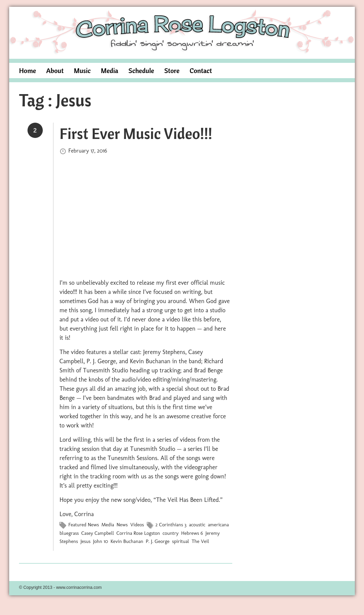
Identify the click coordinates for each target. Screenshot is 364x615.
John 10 (101, 541)
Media (110, 71)
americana (218, 525)
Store (172, 71)
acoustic (197, 525)
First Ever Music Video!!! (136, 133)
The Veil (200, 541)
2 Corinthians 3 (171, 525)
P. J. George (158, 541)
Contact (201, 71)
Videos (137, 525)
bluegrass (69, 533)
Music (82, 71)
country (171, 533)
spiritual (181, 541)
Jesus (86, 541)
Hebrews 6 (192, 533)
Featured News (84, 525)
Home (28, 71)
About (55, 71)
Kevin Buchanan (127, 541)
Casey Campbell (97, 533)
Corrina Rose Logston (138, 533)
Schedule (141, 71)
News (122, 525)
